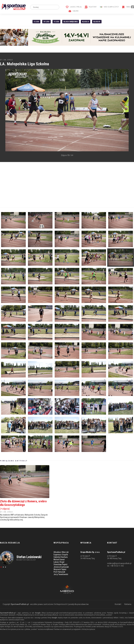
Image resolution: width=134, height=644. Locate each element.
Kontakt (118, 604)
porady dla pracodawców (79, 604)
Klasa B (97, 22)
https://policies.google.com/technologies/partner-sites (62, 613)
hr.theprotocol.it (61, 604)
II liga (36, 22)
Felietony (91, 7)
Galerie (74, 11)
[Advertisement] (67, 185)
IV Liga (46, 22)
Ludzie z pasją (74, 7)
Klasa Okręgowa (71, 22)
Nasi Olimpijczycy (109, 7)
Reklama (128, 604)
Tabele (127, 7)
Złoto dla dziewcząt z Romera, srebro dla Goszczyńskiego (25, 505)
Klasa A (86, 22)
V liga (56, 22)
